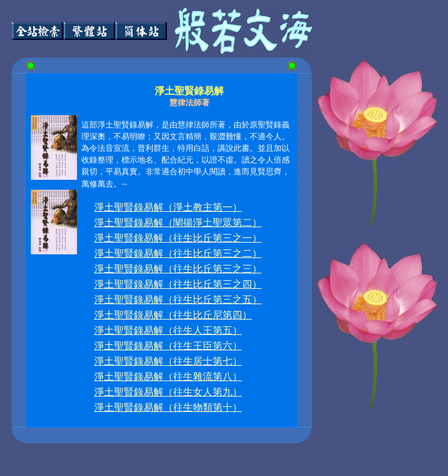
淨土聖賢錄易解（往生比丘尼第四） (173, 315)
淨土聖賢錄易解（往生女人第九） (168, 392)
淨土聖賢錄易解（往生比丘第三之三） (178, 269)
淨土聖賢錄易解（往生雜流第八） (168, 377)
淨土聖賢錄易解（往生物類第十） (168, 407)
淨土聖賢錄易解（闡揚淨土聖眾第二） (178, 223)
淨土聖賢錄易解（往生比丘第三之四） (178, 284)
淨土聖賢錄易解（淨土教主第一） (168, 207)
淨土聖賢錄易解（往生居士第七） (168, 361)
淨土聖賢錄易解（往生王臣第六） (168, 346)
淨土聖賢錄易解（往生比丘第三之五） (178, 300)
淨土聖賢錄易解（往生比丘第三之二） (178, 253)
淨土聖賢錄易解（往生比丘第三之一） (178, 238)
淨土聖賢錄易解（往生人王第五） (168, 330)
